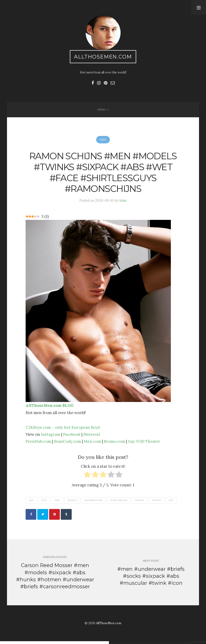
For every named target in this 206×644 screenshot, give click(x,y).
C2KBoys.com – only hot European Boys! (63, 429)
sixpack (140, 502)
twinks (156, 502)
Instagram (51, 436)
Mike (123, 202)
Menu (102, 110)
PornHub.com (38, 443)
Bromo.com (114, 443)
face (44, 502)
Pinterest (92, 436)
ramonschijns (93, 502)
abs (31, 502)
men (57, 502)
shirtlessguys (119, 502)
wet (171, 502)
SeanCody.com (68, 443)
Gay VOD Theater (144, 443)
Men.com (92, 443)
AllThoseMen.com (103, 57)
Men (103, 141)
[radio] (87, 477)
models (72, 502)
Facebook (72, 436)
